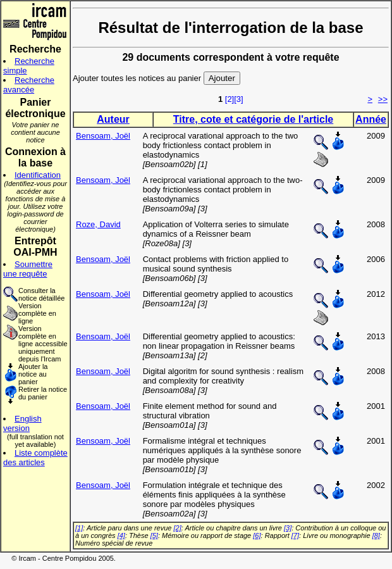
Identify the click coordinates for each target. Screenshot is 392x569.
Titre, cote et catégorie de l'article (253, 119)
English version (22, 423)
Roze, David (98, 224)
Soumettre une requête (28, 269)
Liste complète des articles (35, 458)
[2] (230, 99)
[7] (295, 535)
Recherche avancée (29, 85)
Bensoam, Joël (103, 136)
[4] (121, 535)
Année (371, 119)
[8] (376, 535)
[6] (257, 535)
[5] (154, 535)
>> (383, 99)
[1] (79, 528)
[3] (238, 99)
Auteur (113, 119)
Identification (38, 175)
